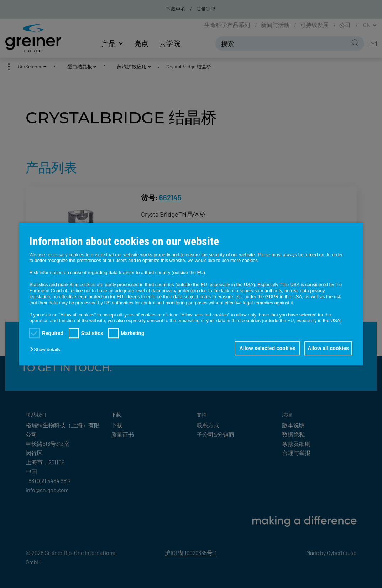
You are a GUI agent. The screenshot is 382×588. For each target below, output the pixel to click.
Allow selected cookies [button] (262, 349)
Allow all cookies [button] (326, 349)
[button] (47, 350)
